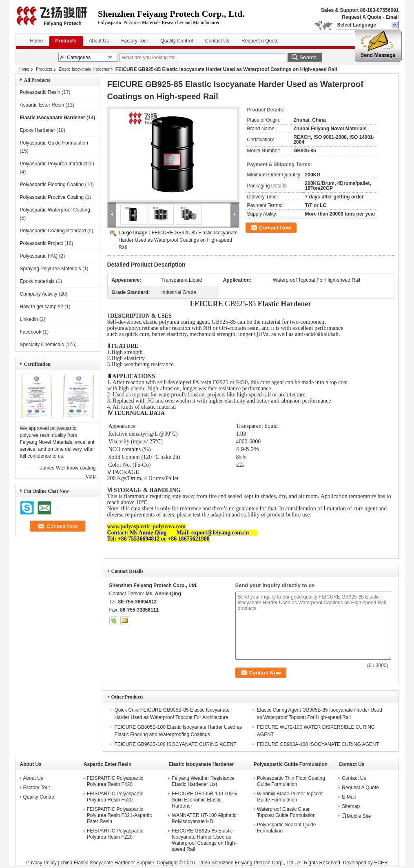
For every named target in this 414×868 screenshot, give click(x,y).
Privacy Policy (41, 863)
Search (308, 57)
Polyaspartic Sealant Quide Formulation (287, 828)
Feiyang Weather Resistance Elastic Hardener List (203, 781)
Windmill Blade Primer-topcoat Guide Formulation (290, 797)
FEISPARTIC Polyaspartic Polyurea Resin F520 (115, 797)
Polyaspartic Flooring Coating (52, 185)
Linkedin (29, 319)
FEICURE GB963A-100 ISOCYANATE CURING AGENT (318, 744)
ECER (381, 863)
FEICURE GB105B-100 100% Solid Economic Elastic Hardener (204, 800)
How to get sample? (42, 307)
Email (392, 17)
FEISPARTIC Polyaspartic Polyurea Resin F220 (115, 834)
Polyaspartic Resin (40, 92)
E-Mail (349, 797)
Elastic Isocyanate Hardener (84, 69)
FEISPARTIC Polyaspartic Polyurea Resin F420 (115, 781)
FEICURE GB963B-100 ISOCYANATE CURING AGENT (176, 744)
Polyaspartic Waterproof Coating (55, 210)
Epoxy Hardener (38, 130)
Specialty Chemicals (42, 345)
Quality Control (176, 41)
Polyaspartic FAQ (39, 256)
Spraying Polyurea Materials (51, 269)
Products (66, 41)
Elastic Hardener (284, 304)
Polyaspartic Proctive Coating (52, 197)
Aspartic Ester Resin (42, 105)
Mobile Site (356, 816)
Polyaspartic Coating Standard (53, 231)
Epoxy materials (37, 281)
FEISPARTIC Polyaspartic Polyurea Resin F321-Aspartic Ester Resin (119, 815)
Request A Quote (361, 17)
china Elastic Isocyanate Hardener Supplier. (109, 863)
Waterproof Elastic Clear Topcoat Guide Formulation (286, 812)
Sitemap (351, 806)
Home (37, 41)
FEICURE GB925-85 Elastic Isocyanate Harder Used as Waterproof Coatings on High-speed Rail (178, 240)
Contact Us (217, 41)
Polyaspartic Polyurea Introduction (57, 164)
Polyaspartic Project (42, 243)
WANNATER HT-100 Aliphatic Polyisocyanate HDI (204, 818)
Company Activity (39, 294)
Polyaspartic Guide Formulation (54, 143)
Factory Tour (135, 41)
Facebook (31, 332)
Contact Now (275, 228)
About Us (99, 41)
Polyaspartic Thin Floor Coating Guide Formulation (291, 781)
